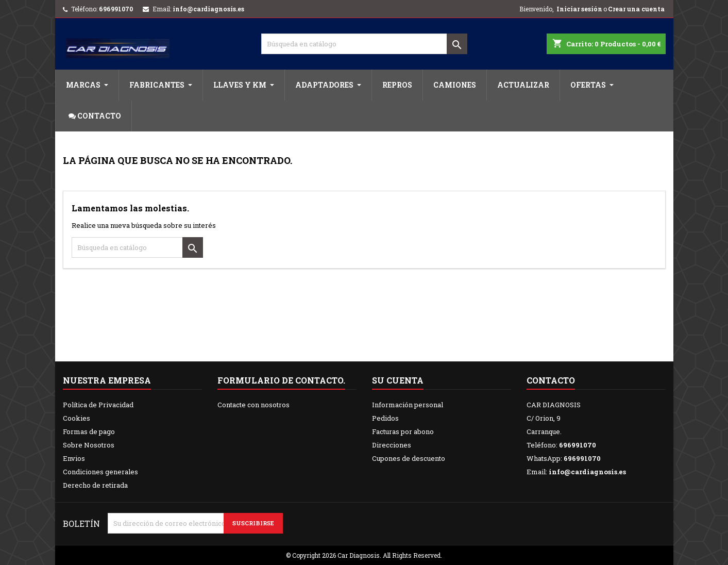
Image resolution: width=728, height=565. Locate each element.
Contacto (551, 380)
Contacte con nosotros (253, 405)
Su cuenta (398, 380)
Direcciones (392, 445)
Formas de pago (89, 431)
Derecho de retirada (95, 485)
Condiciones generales (100, 472)
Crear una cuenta (636, 9)
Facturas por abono (403, 431)
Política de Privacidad (98, 405)
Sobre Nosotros (89, 445)
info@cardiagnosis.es (208, 9)
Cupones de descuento (409, 458)
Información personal (408, 405)
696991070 (116, 9)
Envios (74, 458)
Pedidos (385, 418)
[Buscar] (364, 44)
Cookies (77, 418)
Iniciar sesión (579, 9)
